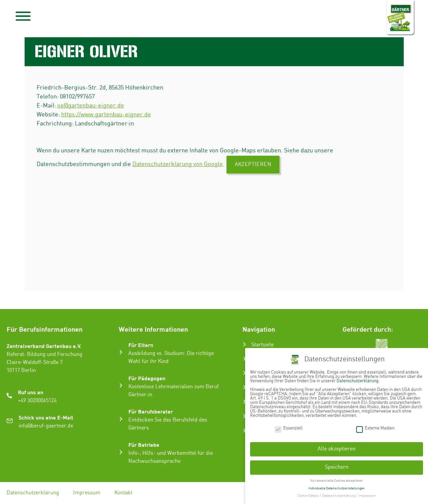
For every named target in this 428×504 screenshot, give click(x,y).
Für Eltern (141, 345)
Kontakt (123, 493)
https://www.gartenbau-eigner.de (106, 115)
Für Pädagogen (147, 378)
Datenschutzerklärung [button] (339, 494)
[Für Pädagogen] (121, 385)
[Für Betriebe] (121, 452)
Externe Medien (375, 426)
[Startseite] (244, 344)
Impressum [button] (367, 494)
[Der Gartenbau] (244, 359)
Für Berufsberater (151, 411)
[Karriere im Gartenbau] (244, 387)
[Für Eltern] (121, 352)
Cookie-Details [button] (308, 494)
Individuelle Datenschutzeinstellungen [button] (337, 486)
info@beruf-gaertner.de (46, 426)
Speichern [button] (337, 465)
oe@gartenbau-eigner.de (91, 106)
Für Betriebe (144, 445)
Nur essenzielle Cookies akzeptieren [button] (337, 479)
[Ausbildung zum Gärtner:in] (244, 373)
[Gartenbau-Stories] (244, 402)
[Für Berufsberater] (121, 419)
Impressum (87, 493)
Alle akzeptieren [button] (337, 447)
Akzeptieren (253, 165)
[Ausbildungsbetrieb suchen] (244, 430)
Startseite (263, 345)
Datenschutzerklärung (33, 493)
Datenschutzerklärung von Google (178, 164)
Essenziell (289, 426)
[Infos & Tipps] (244, 416)
